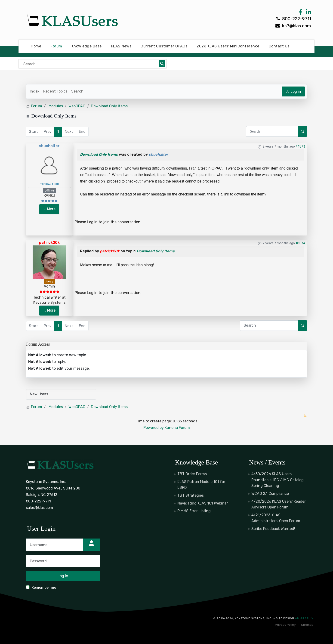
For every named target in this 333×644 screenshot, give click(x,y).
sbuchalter (49, 146)
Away (49, 282)
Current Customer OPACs (164, 46)
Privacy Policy (285, 625)
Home (36, 46)
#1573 (300, 147)
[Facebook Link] (301, 13)
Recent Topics (55, 91)
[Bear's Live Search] (89, 64)
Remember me (44, 587)
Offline (49, 191)
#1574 (300, 243)
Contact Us (279, 46)
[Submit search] (162, 64)
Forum (56, 46)
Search (77, 91)
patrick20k (49, 243)
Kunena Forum (177, 428)
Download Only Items (99, 154)
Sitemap (307, 625)
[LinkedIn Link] (308, 13)
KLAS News (121, 46)
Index (35, 91)
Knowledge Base (87, 46)
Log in (92, 222)
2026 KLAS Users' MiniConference (228, 46)
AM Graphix (304, 618)
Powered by (154, 428)
